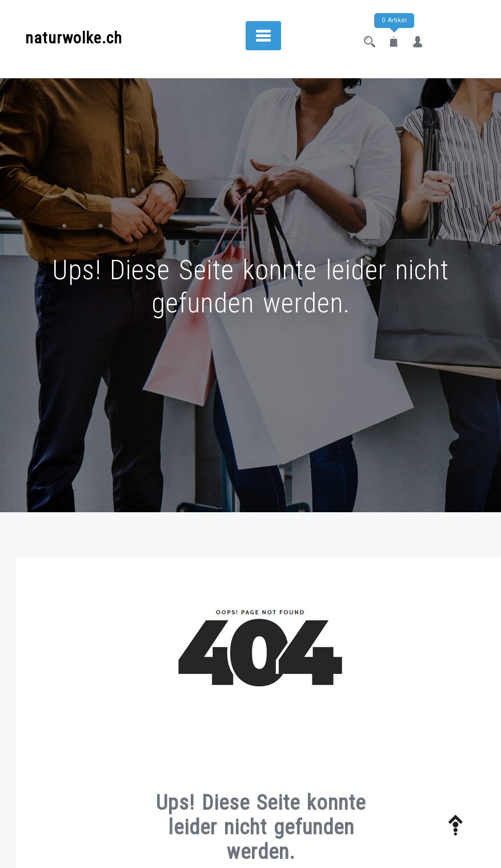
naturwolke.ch (74, 38)
